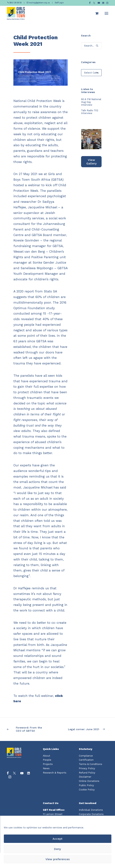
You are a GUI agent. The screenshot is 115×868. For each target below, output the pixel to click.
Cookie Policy (87, 790)
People (47, 760)
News (46, 768)
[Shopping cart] (95, 13)
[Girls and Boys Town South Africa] (16, 13)
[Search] (91, 46)
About (47, 756)
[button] (90, 3)
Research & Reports (55, 773)
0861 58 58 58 (15, 3)
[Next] (88, 729)
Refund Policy (87, 773)
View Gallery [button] (91, 162)
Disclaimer (85, 777)
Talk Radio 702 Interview (90, 112)
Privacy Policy (87, 768)
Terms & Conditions (90, 764)
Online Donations (89, 781)
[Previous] (27, 729)
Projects (48, 764)
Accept (57, 839)
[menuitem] (90, 3)
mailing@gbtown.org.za (38, 3)
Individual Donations (91, 810)
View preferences (58, 859)
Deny (57, 849)
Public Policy (86, 785)
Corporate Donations (91, 814)
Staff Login (59, 3)
